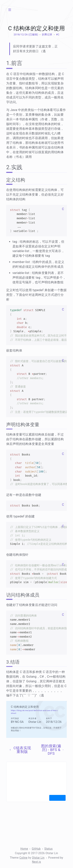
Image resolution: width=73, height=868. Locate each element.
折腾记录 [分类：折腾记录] (47, 34)
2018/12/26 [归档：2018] (21, 34)
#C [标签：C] (58, 34)
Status (48, 849)
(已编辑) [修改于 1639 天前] (33, 34)
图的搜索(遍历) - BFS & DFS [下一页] (53, 750)
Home (24, 849)
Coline (23, 858)
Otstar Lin (38, 858)
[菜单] (10, 10)
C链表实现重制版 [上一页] (20, 750)
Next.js (36, 862)
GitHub (36, 849)
